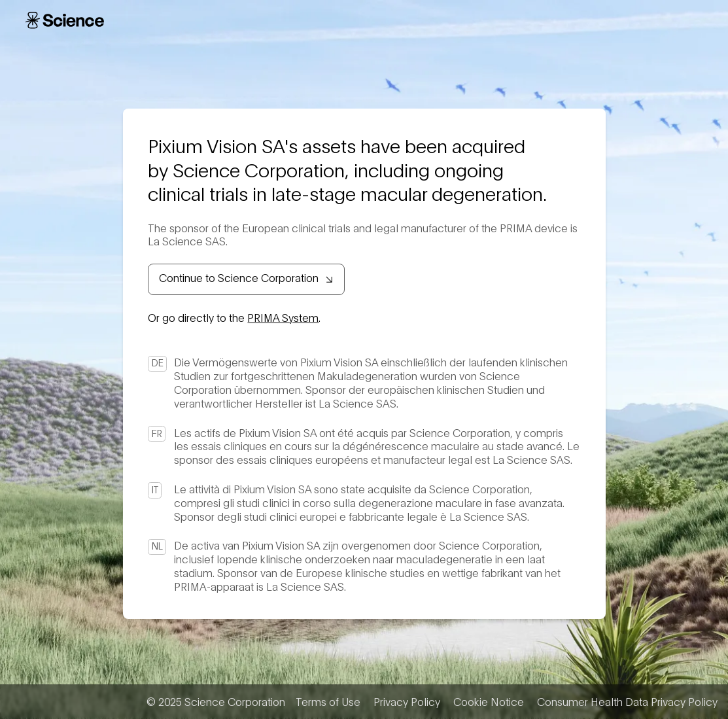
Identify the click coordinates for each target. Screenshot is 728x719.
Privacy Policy (407, 701)
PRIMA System (283, 317)
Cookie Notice (489, 701)
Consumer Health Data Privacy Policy (627, 701)
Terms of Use (328, 701)
